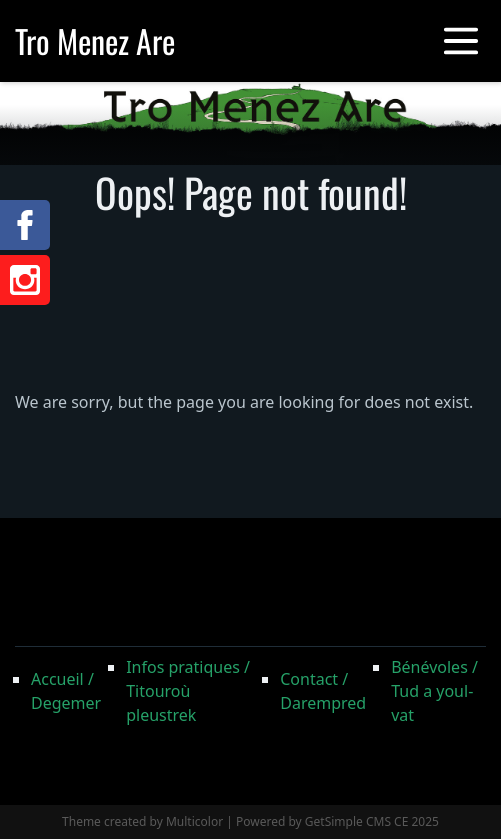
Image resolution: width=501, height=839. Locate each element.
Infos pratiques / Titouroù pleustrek (188, 691)
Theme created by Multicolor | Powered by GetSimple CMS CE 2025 (250, 821)
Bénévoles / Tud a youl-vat (434, 691)
